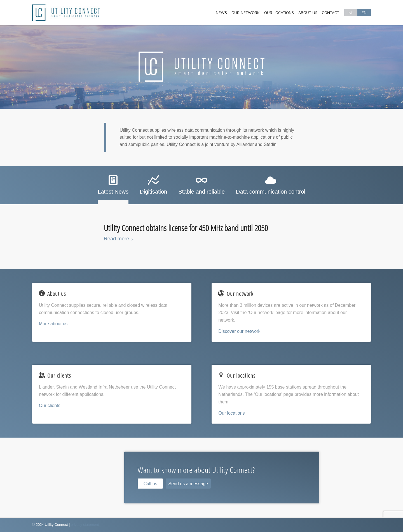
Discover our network (239, 331)
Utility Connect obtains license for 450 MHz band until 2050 (186, 228)
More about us (53, 324)
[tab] (113, 187)
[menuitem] (221, 13)
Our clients (50, 406)
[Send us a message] (188, 484)
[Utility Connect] (66, 13)
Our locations (231, 413)
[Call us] (150, 484)
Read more (119, 239)
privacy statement (85, 525)
